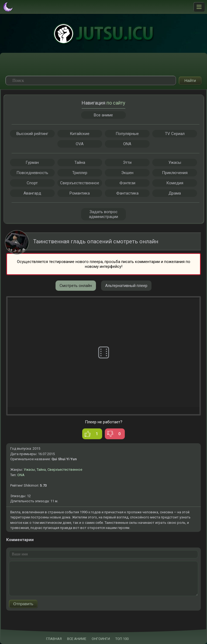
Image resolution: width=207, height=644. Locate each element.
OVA (80, 144)
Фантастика (127, 193)
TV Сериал (175, 134)
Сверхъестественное (65, 470)
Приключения (175, 173)
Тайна (41, 470)
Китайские (80, 134)
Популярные (127, 134)
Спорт (32, 183)
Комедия (175, 183)
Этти (127, 162)
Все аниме (103, 115)
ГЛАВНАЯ (54, 639)
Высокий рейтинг (32, 134)
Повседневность (32, 173)
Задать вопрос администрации (103, 214)
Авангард (32, 193)
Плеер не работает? (104, 422)
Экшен (127, 173)
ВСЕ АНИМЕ (77, 639)
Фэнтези (127, 183)
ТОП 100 (122, 639)
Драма (175, 193)
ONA (21, 475)
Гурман (32, 162)
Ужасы (29, 470)
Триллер (80, 173)
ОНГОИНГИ (101, 639)
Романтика (80, 193)
